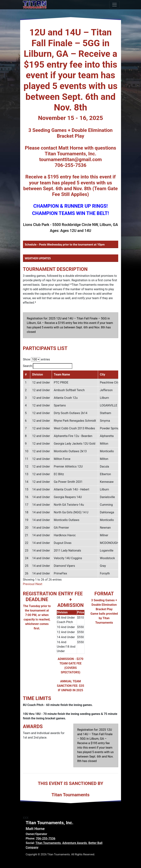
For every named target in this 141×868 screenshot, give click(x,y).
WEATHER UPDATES (38, 258)
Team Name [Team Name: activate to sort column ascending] (62, 374)
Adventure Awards (75, 843)
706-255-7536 (46, 838)
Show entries (37, 359)
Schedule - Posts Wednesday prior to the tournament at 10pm (65, 244)
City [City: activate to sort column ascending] (103, 374)
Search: (48, 366)
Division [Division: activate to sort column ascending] (37, 374)
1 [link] (35, 584)
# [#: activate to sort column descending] (26, 374)
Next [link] (39, 584)
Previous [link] (29, 584)
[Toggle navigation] (114, 5)
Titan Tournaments (48, 843)
